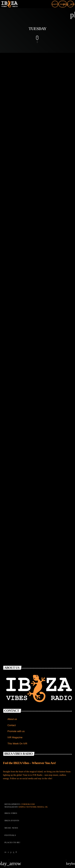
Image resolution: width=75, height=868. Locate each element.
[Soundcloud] (11, 852)
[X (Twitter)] (8, 852)
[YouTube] (5, 852)
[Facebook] (16, 852)
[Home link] (9, 4)
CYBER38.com (28, 804)
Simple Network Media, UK (33, 807)
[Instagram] (14, 852)
